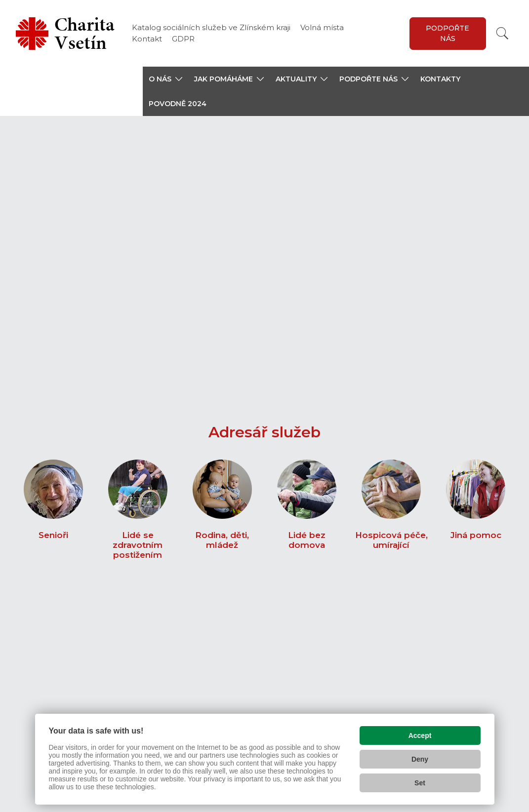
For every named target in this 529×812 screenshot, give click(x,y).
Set (420, 780)
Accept (420, 733)
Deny (420, 757)
